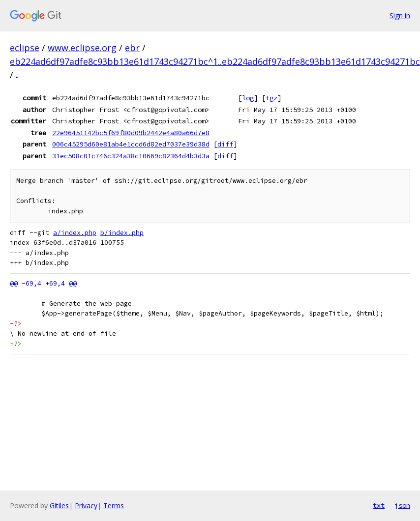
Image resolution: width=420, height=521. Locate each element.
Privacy (86, 506)
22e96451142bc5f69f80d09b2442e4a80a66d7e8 (131, 133)
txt (379, 505)
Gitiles (59, 506)
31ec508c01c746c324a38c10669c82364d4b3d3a (131, 156)
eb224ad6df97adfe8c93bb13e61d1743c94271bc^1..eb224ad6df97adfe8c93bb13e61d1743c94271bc (215, 61)
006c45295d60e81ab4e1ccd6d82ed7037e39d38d (131, 144)
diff (225, 144)
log (248, 98)
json (402, 505)
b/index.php (122, 233)
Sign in (400, 15)
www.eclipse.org (82, 48)
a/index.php (75, 233)
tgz (271, 98)
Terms (114, 506)
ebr (132, 48)
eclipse (25, 48)
